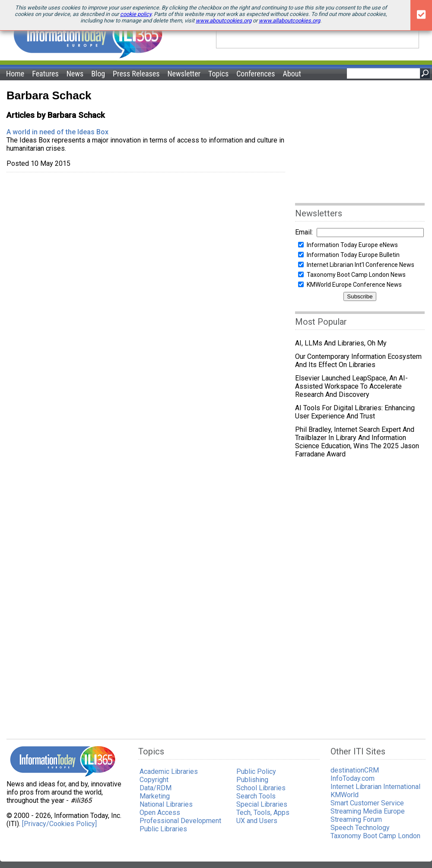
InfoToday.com (353, 778)
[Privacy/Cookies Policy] (59, 824)
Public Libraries (163, 829)
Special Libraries (262, 804)
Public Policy (256, 771)
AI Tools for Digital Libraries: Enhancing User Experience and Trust (355, 412)
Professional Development (180, 821)
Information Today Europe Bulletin (353, 255)
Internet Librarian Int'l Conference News (361, 265)
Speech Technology (360, 828)
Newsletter (184, 74)
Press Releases (136, 74)
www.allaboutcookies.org (289, 21)
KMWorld (345, 795)
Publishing (252, 780)
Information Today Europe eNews (352, 245)
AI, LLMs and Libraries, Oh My (341, 343)
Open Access (160, 813)
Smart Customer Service (367, 803)
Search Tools (256, 796)
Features (45, 74)
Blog (98, 74)
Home (15, 74)
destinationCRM (355, 770)
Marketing (155, 796)
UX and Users (257, 821)
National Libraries (166, 804)
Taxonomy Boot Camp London (375, 836)
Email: (304, 232)
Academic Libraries (169, 771)
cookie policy (136, 14)
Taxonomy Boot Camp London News (356, 275)
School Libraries (261, 788)
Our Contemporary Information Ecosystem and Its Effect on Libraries (358, 361)
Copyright (154, 780)
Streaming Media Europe (368, 811)
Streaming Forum (356, 819)
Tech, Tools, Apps (263, 813)
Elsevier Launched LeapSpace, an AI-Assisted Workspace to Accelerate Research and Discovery (351, 386)
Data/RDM (156, 788)
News (75, 74)
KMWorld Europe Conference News (354, 285)
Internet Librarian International (375, 787)
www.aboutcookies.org (224, 21)
